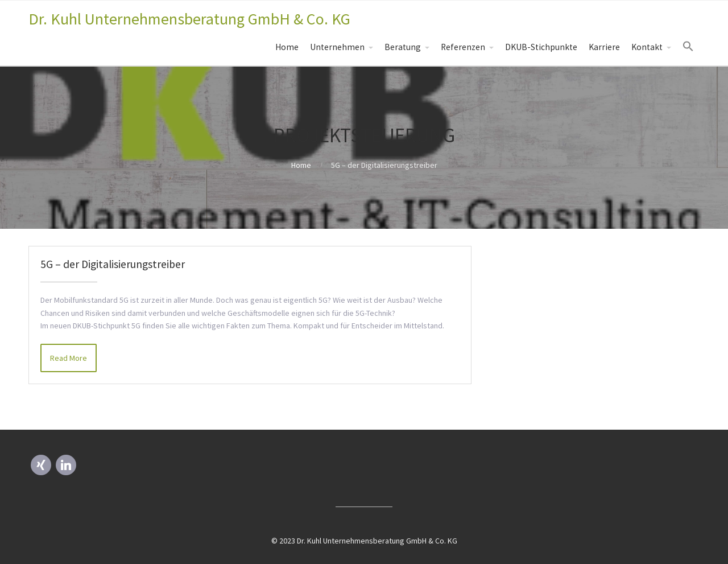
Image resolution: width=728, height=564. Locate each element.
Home (287, 47)
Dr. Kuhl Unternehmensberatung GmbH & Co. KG (189, 19)
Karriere (604, 47)
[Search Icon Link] (688, 47)
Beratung (403, 47)
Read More (69, 358)
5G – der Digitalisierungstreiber (113, 264)
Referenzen (463, 47)
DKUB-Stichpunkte (541, 47)
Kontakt (647, 47)
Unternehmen (337, 47)
